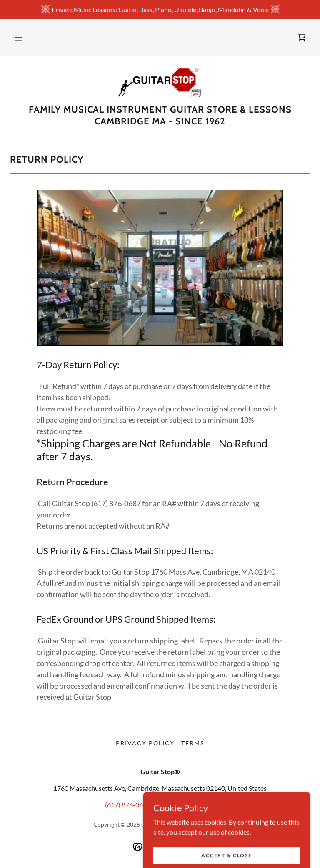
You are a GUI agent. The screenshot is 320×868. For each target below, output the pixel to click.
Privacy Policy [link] (145, 743)
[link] (302, 38)
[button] (18, 38)
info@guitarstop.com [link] (185, 805)
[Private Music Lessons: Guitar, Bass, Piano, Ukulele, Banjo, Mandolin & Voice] (160, 10)
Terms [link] (193, 743)
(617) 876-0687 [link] (128, 805)
